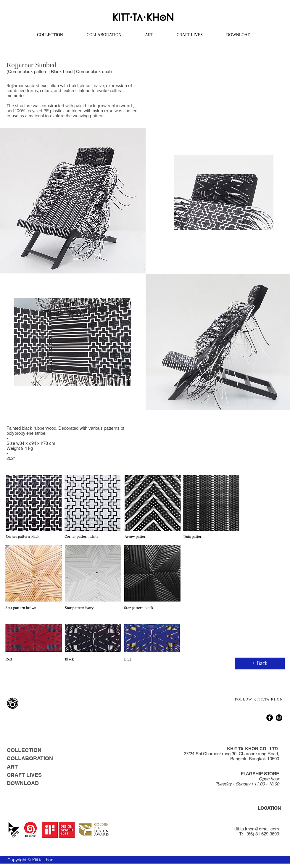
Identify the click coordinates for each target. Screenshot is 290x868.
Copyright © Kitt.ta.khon (30, 860)
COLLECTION (24, 750)
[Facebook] (270, 718)
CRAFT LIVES (24, 775)
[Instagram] (279, 718)
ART (12, 767)
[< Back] (260, 664)
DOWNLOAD (23, 783)
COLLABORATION (28, 758)
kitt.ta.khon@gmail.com (256, 829)
